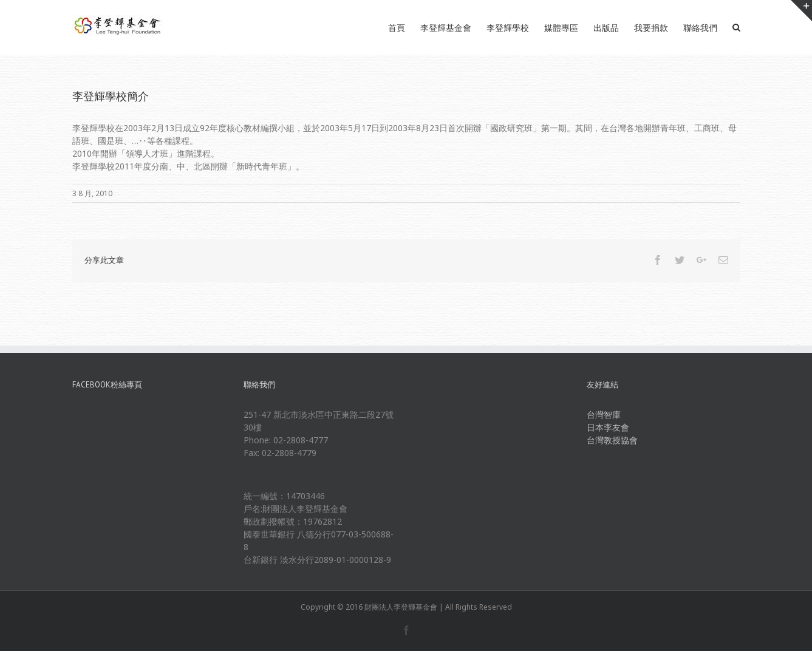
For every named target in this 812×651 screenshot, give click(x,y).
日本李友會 (608, 427)
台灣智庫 (604, 414)
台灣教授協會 (612, 440)
